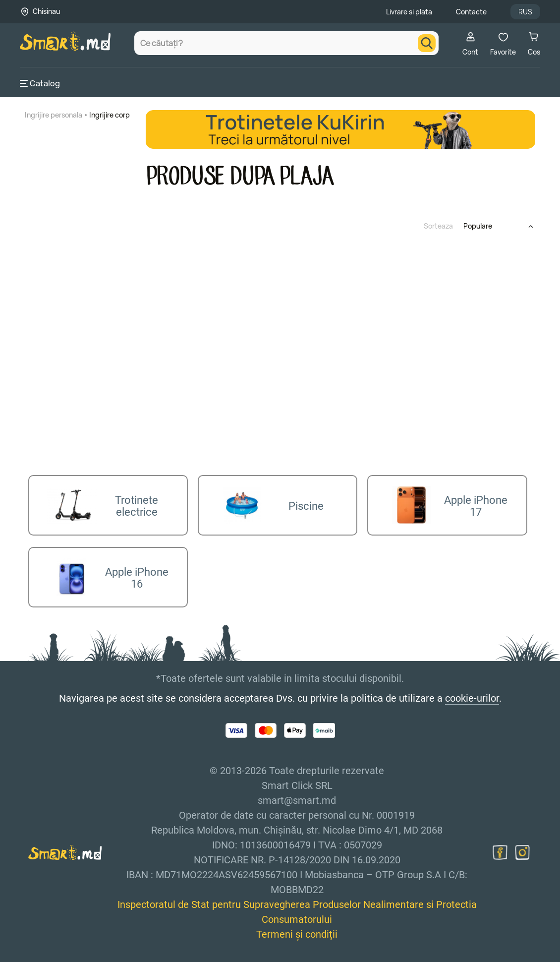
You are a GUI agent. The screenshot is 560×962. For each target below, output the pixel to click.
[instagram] (522, 847)
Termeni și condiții (297, 929)
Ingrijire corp (110, 115)
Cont (470, 44)
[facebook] (500, 847)
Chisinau (46, 11)
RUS (525, 12)
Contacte (471, 12)
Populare (478, 226)
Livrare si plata (409, 12)
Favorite (503, 44)
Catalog (40, 83)
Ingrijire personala (54, 115)
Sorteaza (438, 226)
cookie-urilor (472, 693)
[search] (427, 43)
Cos (534, 44)
